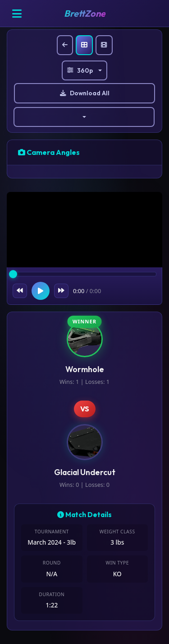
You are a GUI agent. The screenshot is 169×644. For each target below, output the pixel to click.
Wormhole (85, 369)
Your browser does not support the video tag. (84, 231)
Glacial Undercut (85, 472)
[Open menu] (17, 14)
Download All (85, 93)
